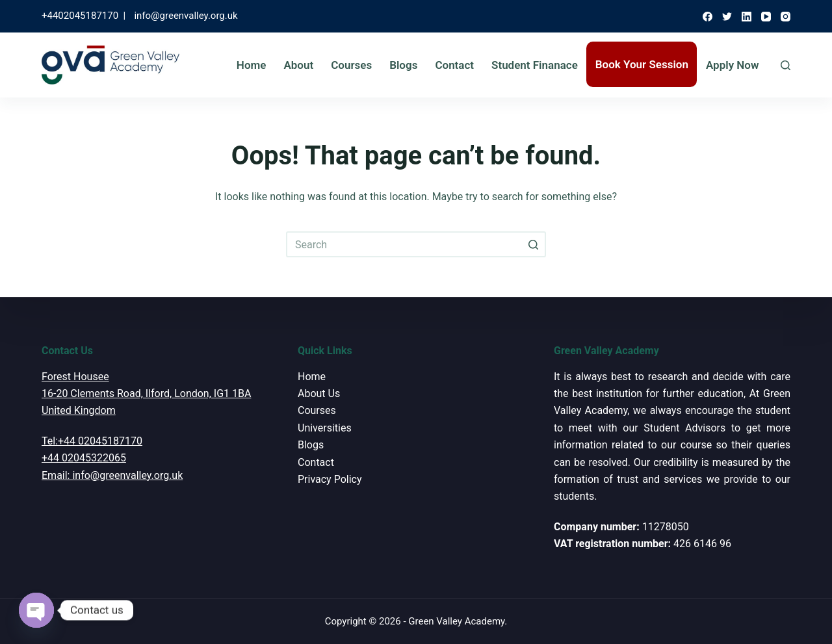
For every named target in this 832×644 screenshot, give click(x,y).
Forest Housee (75, 377)
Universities (325, 428)
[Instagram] (786, 17)
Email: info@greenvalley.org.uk (112, 475)
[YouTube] (766, 17)
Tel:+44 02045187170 (92, 441)
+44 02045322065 (84, 458)
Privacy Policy (330, 479)
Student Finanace (535, 65)
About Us (319, 393)
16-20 (55, 393)
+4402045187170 (80, 16)
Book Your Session (642, 64)
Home (252, 65)
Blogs (403, 65)
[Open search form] (786, 65)
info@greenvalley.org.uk (186, 16)
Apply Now (733, 65)
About (298, 65)
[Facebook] (708, 17)
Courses (351, 65)
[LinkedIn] (747, 17)
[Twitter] (727, 17)
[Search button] (533, 244)
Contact (454, 65)
